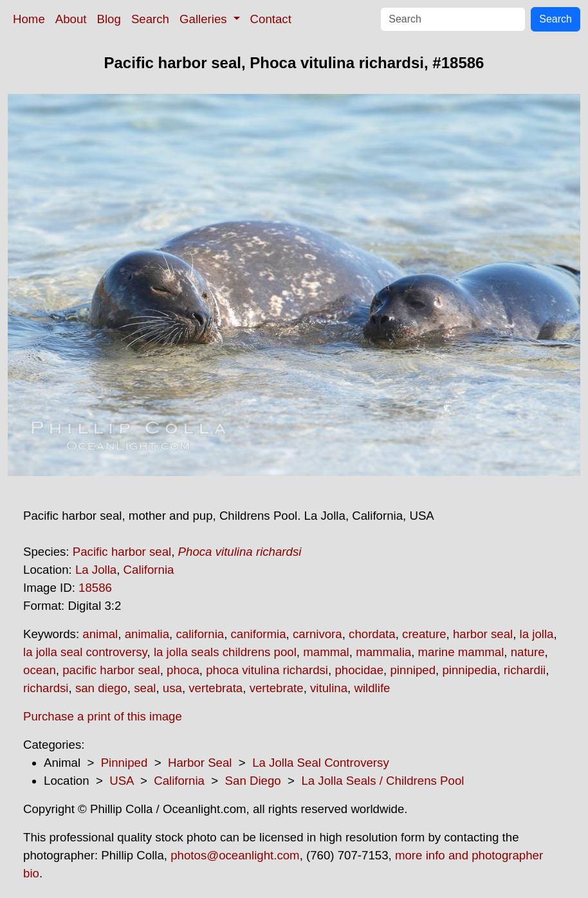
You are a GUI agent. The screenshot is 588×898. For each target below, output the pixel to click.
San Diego (253, 781)
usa (172, 688)
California (149, 570)
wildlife (372, 688)
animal (100, 634)
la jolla (537, 634)
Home (29, 19)
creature (424, 634)
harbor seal (483, 634)
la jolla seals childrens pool (225, 652)
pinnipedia (469, 670)
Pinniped (124, 763)
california (200, 634)
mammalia (383, 652)
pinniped (413, 670)
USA (121, 781)
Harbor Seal (200, 763)
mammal (326, 652)
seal (145, 688)
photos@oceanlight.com (235, 855)
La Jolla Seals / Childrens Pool (382, 781)
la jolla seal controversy (85, 652)
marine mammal (461, 652)
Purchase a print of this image (103, 716)
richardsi (46, 688)
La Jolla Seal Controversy (321, 763)
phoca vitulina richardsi (267, 670)
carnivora (317, 634)
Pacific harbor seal (122, 552)
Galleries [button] (205, 19)
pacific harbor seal (111, 670)
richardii (525, 670)
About (71, 19)
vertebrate (277, 688)
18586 (95, 588)
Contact (271, 19)
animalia (147, 634)
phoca (183, 670)
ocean (40, 670)
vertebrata (216, 688)
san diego (101, 688)
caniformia (259, 634)
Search (150, 19)
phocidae (359, 670)
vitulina (329, 688)
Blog (109, 19)
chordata (372, 634)
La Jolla (96, 570)
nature (528, 652)
